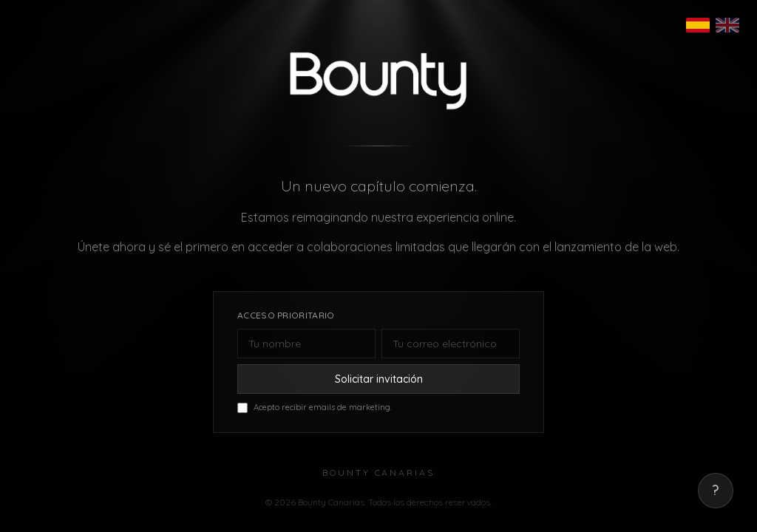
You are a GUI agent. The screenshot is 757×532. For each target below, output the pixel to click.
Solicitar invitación (379, 379)
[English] (727, 25)
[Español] (698, 25)
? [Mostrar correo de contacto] (716, 490)
